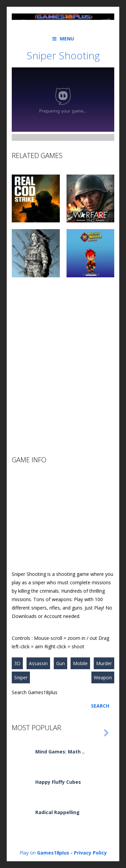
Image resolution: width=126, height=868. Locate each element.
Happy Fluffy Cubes (58, 782)
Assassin (38, 663)
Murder (104, 663)
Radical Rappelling (57, 812)
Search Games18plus (35, 692)
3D (17, 663)
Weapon (103, 677)
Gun (60, 663)
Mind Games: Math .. (60, 752)
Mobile (80, 663)
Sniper (21, 677)
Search (100, 706)
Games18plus (53, 853)
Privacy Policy (90, 853)
